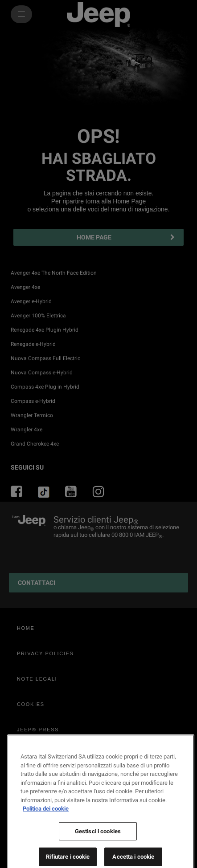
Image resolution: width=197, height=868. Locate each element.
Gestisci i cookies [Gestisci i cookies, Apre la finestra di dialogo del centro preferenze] (98, 854)
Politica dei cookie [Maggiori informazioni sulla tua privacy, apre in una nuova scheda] (46, 831)
